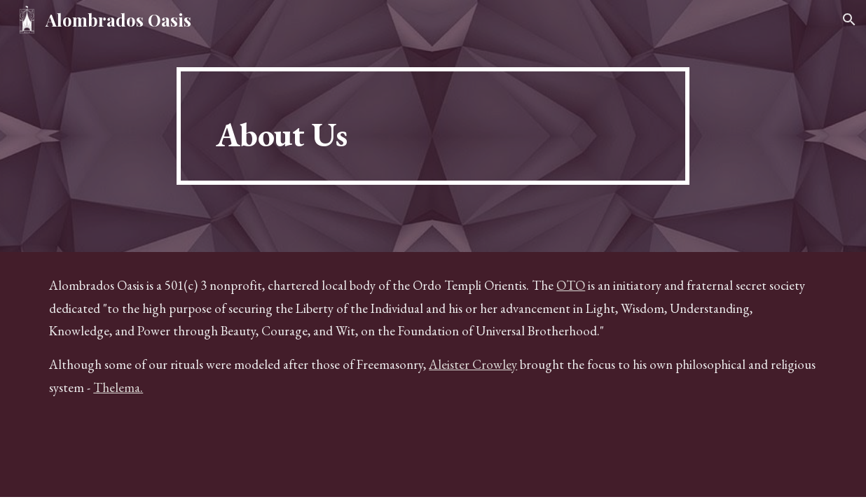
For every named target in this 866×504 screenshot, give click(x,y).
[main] (433, 126)
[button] (849, 20)
